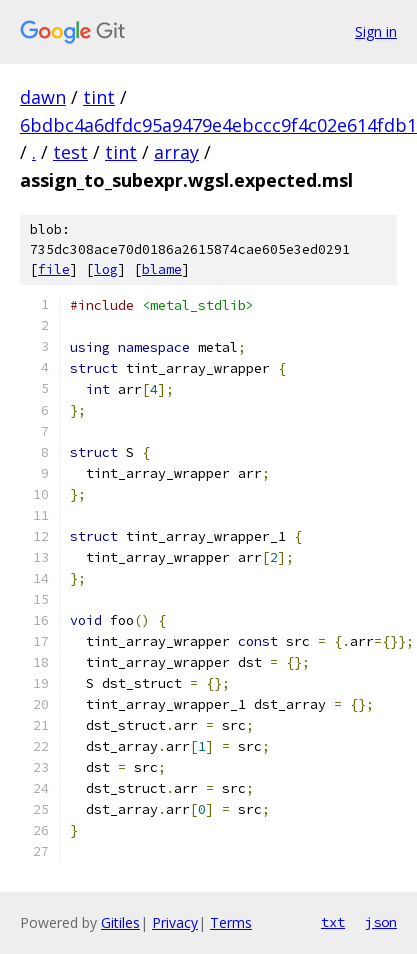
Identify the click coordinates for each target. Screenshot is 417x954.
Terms (231, 922)
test (70, 152)
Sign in (376, 31)
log (106, 269)
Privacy (175, 922)
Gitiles (120, 922)
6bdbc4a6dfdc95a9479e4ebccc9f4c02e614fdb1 (218, 125)
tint (99, 97)
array (176, 152)
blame (162, 269)
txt (333, 922)
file (54, 269)
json (381, 922)
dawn (43, 97)
